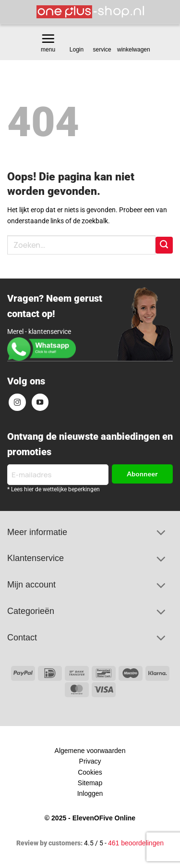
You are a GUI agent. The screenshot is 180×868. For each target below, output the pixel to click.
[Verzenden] (164, 245)
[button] (48, 38)
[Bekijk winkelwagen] (134, 39)
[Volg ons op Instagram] (17, 402)
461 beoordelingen (136, 843)
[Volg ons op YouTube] (40, 402)
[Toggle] (161, 534)
